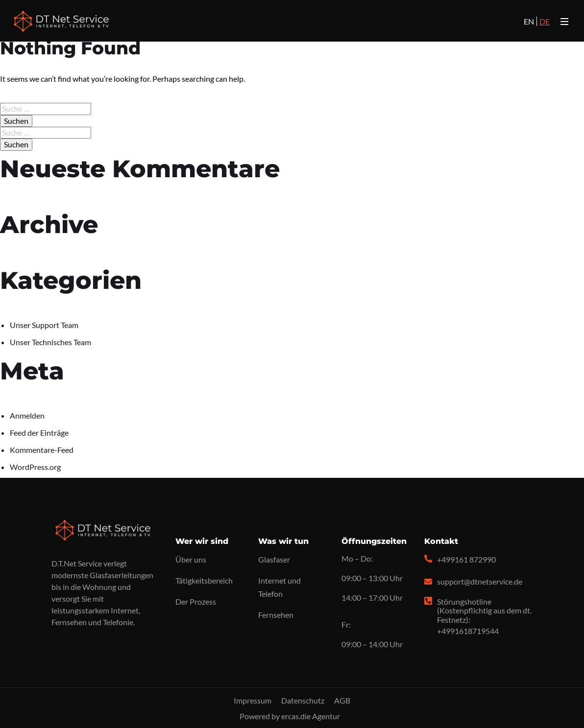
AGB (342, 700)
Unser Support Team (44, 325)
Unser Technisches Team (50, 342)
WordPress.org (35, 467)
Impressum (253, 700)
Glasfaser (274, 559)
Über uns (191, 559)
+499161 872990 (466, 559)
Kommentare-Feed (42, 450)
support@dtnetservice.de (480, 581)
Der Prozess (196, 601)
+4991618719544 (468, 631)
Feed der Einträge (39, 433)
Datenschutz (303, 700)
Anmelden (27, 415)
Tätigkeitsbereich (204, 580)
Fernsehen (276, 615)
